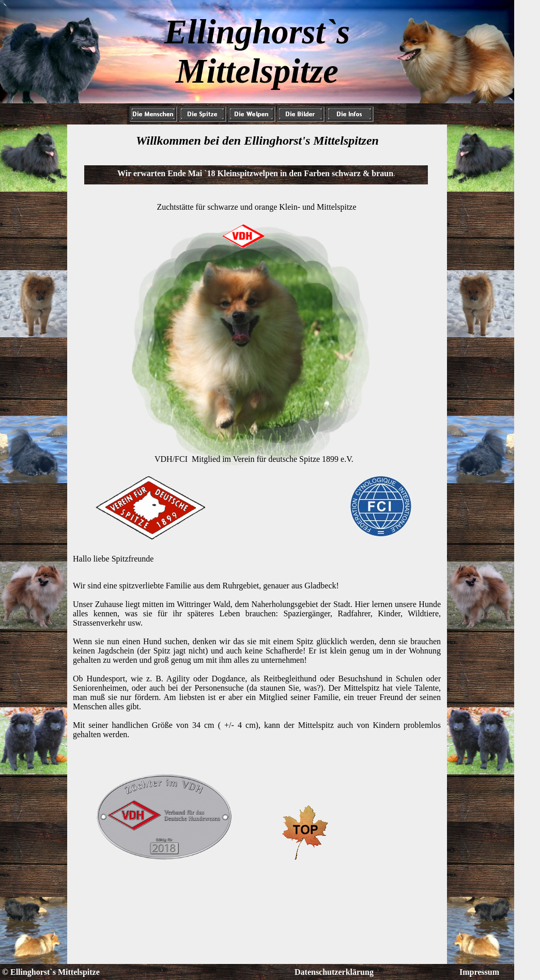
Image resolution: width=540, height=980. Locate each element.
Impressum (479, 972)
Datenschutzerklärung (334, 972)
